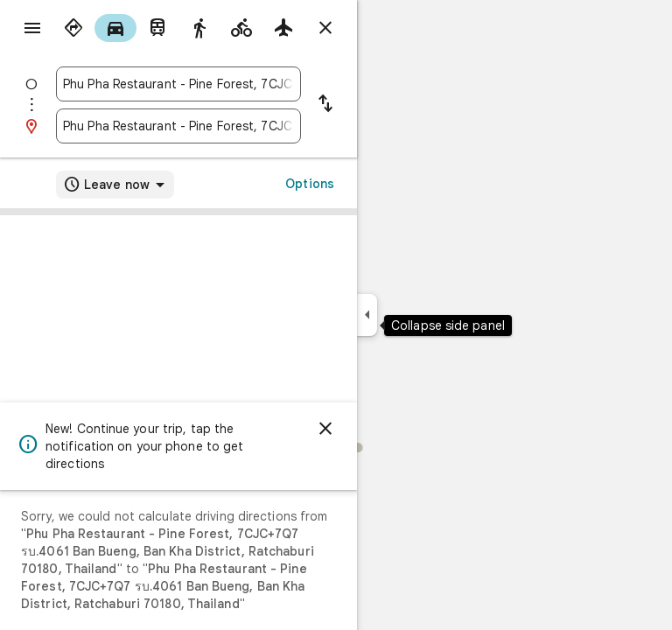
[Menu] (32, 28)
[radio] (73, 28)
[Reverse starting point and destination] (325, 105)
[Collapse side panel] (367, 315)
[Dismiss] (325, 429)
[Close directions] (325, 28)
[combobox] (178, 84)
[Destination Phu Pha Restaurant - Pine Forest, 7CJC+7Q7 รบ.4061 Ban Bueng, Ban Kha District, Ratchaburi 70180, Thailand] (178, 126)
